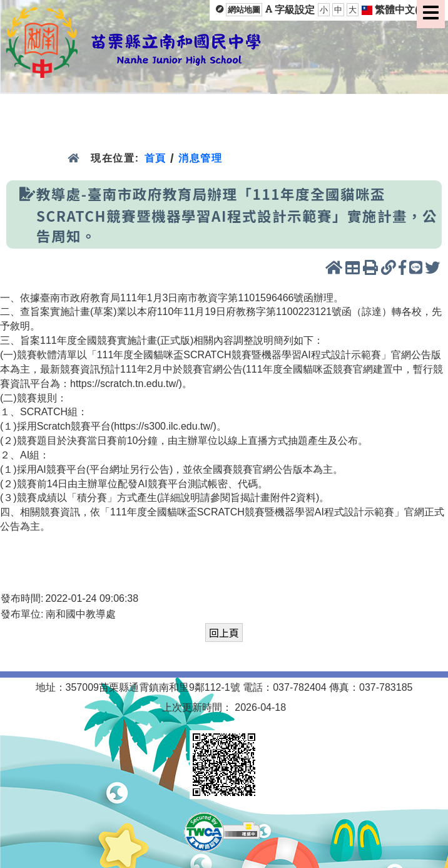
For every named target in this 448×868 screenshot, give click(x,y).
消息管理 (201, 158)
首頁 (155, 158)
